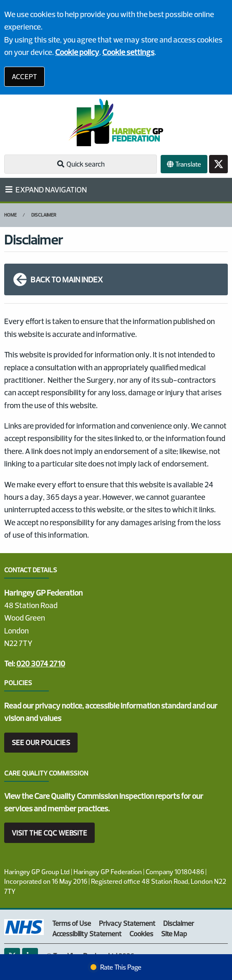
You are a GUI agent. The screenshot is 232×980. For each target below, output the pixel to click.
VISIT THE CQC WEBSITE (49, 833)
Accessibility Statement (87, 934)
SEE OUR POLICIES (41, 742)
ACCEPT (24, 76)
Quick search (81, 164)
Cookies (141, 934)
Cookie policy (77, 52)
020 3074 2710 (41, 663)
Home (10, 215)
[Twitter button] (218, 164)
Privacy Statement (127, 923)
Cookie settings (128, 52)
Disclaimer (44, 215)
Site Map (174, 934)
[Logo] (116, 122)
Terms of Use (72, 923)
